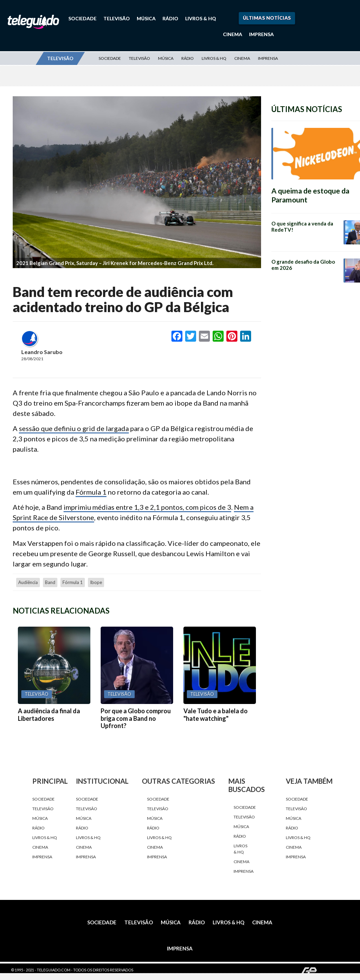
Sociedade (82, 18)
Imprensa (261, 34)
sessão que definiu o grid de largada (74, 428)
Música (146, 18)
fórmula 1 (73, 582)
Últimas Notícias (267, 18)
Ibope (96, 582)
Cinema (233, 34)
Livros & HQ (201, 18)
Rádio (170, 18)
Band (50, 582)
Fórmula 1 (91, 492)
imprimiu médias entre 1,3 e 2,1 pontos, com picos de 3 (147, 507)
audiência (28, 582)
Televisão (117, 18)
